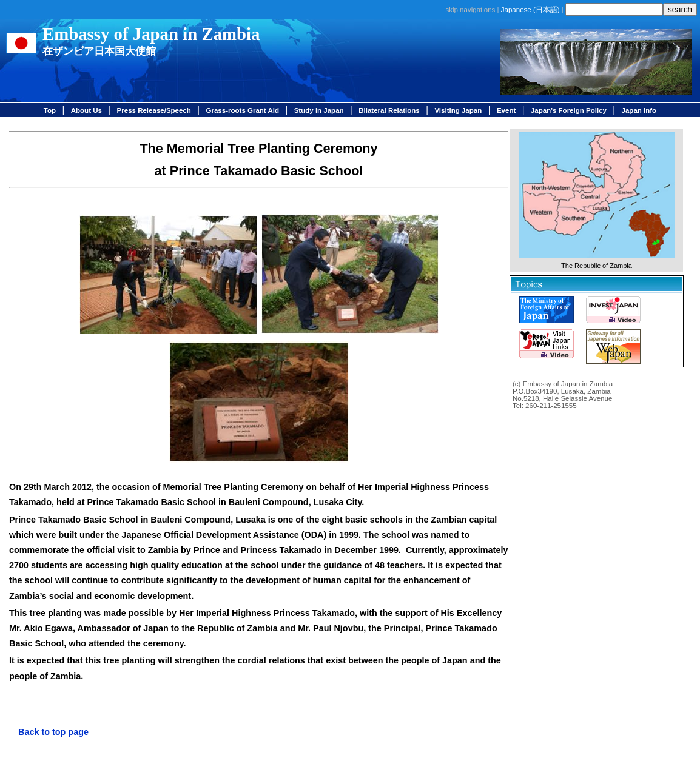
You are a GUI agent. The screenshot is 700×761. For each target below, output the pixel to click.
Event (506, 110)
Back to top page (53, 732)
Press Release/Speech (154, 110)
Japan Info (639, 110)
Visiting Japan (458, 110)
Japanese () (530, 10)
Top (50, 110)
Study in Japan (319, 110)
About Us (86, 110)
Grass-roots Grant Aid (243, 110)
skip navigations (470, 10)
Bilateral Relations (389, 110)
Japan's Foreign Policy (569, 110)
